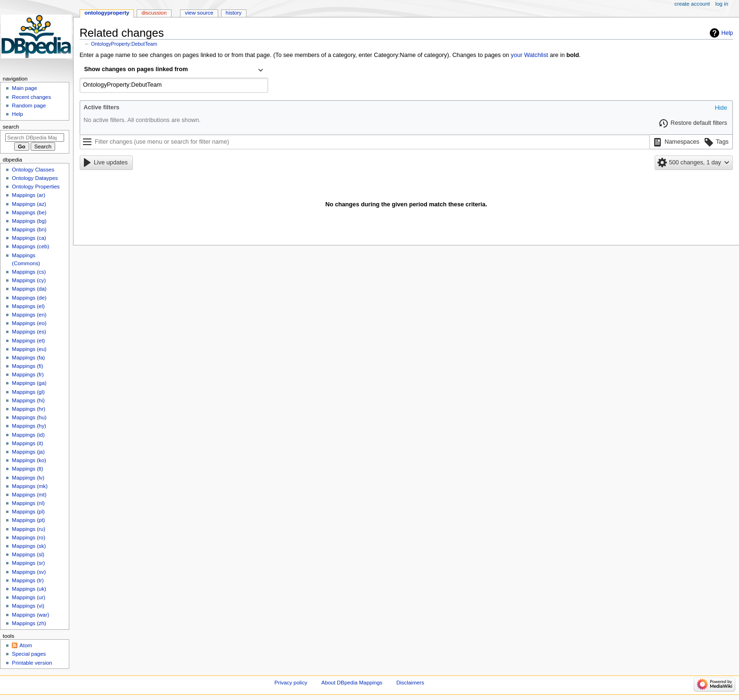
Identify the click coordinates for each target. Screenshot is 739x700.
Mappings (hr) (29, 409)
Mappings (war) (30, 615)
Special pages (29, 654)
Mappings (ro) (29, 537)
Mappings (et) (28, 341)
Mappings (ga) (29, 383)
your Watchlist (530, 55)
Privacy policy (291, 683)
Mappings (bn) (29, 229)
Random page (29, 106)
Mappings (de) (29, 298)
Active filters (101, 107)
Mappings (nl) (28, 503)
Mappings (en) (29, 315)
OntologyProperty (107, 13)
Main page (25, 88)
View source (199, 13)
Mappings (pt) (28, 520)
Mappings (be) (29, 212)
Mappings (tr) (28, 580)
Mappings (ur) (29, 597)
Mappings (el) (28, 306)
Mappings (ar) (29, 195)
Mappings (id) (28, 435)
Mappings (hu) (29, 417)
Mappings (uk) (29, 589)
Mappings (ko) (29, 460)
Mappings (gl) (28, 392)
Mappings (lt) (27, 469)
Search (11, 127)
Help (727, 33)
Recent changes (31, 97)
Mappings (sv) (29, 572)
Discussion (154, 13)
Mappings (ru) (29, 529)
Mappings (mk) (30, 486)
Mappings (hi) (28, 400)
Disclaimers (410, 683)
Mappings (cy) (29, 280)
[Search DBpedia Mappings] (35, 138)
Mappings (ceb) (30, 246)
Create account (692, 4)
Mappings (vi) (28, 606)
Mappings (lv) (28, 478)
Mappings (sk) (29, 546)
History (234, 13)
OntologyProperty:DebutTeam (124, 44)
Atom (26, 645)
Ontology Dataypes (35, 178)
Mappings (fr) (28, 374)
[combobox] (174, 70)
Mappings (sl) (28, 554)
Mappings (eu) (29, 349)
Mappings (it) (27, 443)
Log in (722, 4)
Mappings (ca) (29, 238)
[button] (721, 108)
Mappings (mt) (29, 495)
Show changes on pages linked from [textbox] (136, 69)
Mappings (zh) (29, 623)
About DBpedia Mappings (352, 683)
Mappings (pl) (28, 512)
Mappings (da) (29, 289)
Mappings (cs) (29, 272)
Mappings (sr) (28, 563)
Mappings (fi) (27, 366)
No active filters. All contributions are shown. (142, 120)
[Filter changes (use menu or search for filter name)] (365, 142)
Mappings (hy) (29, 426)
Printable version (32, 663)
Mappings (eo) (29, 323)
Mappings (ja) (28, 452)
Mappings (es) (29, 332)
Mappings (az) (29, 204)
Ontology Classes (33, 170)
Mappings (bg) (29, 221)
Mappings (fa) (28, 358)
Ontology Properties (36, 187)
